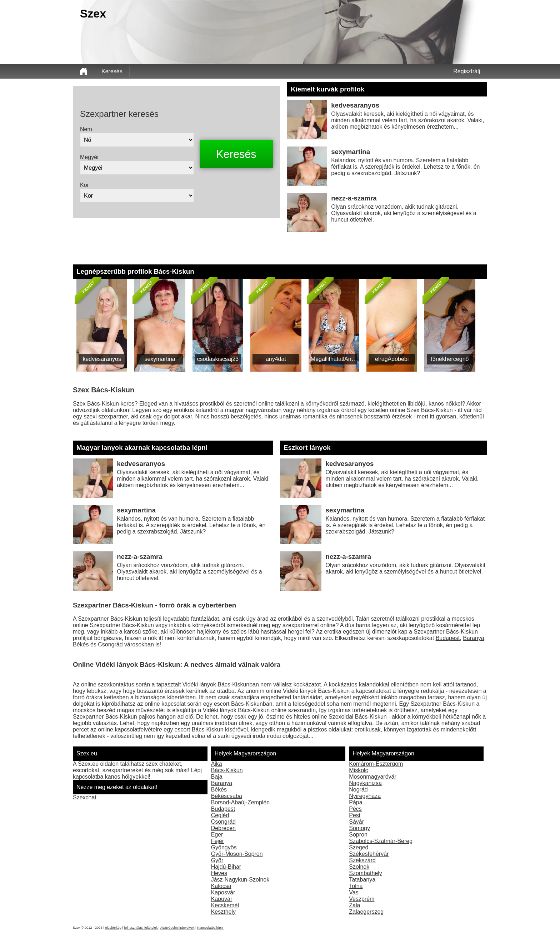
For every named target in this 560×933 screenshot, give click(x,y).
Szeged (359, 847)
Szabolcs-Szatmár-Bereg (381, 841)
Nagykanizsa (365, 783)
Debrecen (223, 828)
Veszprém (362, 899)
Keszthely (223, 912)
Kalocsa (221, 886)
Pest (355, 815)
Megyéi (89, 157)
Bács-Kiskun (227, 770)
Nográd (358, 790)
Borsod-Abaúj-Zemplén (241, 802)
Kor (84, 185)
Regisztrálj (467, 71)
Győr (217, 860)
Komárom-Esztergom (376, 764)
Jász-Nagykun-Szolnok (240, 880)
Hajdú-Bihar (226, 867)
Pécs (355, 809)
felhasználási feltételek (141, 928)
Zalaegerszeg (366, 912)
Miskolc (358, 770)
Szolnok (359, 867)
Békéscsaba (227, 796)
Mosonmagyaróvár (373, 777)
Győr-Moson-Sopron (237, 854)
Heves (219, 873)
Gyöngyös (224, 847)
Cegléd (220, 815)
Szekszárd (362, 860)
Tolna (356, 886)
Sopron (358, 835)
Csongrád (110, 644)
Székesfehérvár (369, 854)
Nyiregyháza (365, 796)
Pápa (356, 802)
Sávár (356, 822)
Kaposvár (223, 892)
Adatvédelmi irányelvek (177, 928)
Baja (217, 777)
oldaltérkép (113, 928)
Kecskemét (225, 905)
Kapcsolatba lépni (210, 928)
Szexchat (85, 797)
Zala (354, 905)
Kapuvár (222, 899)
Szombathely (366, 873)
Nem (86, 129)
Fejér (217, 841)
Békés (81, 644)
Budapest (448, 638)
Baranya (474, 638)
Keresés (112, 71)
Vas (354, 892)
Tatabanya (362, 880)
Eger (217, 835)
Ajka (217, 764)
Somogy (359, 828)
